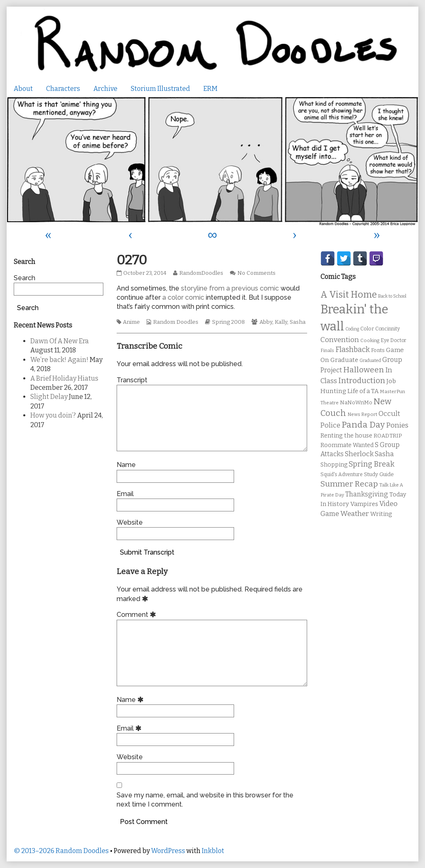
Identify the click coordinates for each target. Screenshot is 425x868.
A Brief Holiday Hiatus (64, 378)
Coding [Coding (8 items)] (352, 329)
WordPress (168, 851)
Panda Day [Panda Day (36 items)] (363, 425)
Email (125, 494)
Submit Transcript (147, 552)
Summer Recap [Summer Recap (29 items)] (349, 484)
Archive (105, 89)
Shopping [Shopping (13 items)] (334, 465)
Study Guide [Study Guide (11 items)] (379, 474)
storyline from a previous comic (230, 288)
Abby (266, 322)
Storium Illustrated (160, 89)
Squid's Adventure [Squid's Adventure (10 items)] (342, 474)
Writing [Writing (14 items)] (381, 514)
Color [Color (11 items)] (367, 329)
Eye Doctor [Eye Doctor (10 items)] (393, 340)
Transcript (132, 380)
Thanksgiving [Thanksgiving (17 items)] (367, 494)
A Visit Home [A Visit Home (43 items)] (349, 295)
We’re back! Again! (59, 360)
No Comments (256, 273)
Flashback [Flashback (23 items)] (353, 350)
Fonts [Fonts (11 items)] (378, 350)
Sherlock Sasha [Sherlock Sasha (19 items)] (369, 454)
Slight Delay (49, 397)
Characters (63, 89)
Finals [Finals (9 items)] (327, 350)
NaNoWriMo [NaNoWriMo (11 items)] (356, 402)
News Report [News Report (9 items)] (362, 414)
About (23, 89)
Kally (281, 322)
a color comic (183, 297)
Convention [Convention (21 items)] (340, 340)
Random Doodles (176, 322)
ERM (210, 89)
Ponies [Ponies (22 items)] (397, 425)
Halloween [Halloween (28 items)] (364, 370)
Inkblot (213, 851)
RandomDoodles (201, 273)
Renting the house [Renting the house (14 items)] (346, 436)
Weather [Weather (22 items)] (355, 514)
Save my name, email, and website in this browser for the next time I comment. (205, 800)
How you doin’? (53, 415)
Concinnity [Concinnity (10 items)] (387, 329)
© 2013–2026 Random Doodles (61, 851)
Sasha (298, 322)
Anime (131, 322)
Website (130, 522)
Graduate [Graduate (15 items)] (344, 360)
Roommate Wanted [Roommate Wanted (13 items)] (347, 445)
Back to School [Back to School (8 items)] (392, 296)
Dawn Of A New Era (60, 341)
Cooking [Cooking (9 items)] (370, 340)
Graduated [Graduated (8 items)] (370, 361)
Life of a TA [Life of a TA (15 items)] (363, 391)
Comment (138, 615)
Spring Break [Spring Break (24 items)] (371, 464)
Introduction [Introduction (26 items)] (362, 381)
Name (126, 465)
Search (24, 278)
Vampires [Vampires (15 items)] (364, 504)
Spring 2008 (228, 322)
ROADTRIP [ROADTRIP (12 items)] (388, 436)
